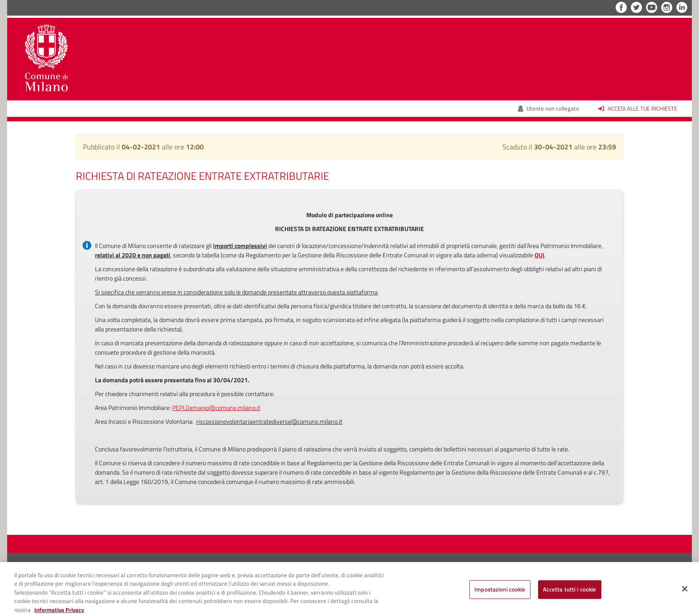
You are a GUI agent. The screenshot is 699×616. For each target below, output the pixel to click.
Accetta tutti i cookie (570, 591)
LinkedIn (682, 7)
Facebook (621, 7)
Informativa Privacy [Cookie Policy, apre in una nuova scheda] (59, 612)
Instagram (667, 7)
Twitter (636, 7)
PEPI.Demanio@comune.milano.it (216, 407)
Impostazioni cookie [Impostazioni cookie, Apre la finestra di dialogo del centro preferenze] (500, 591)
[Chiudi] (685, 591)
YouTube (652, 7)
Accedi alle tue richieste (638, 108)
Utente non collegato (549, 108)
